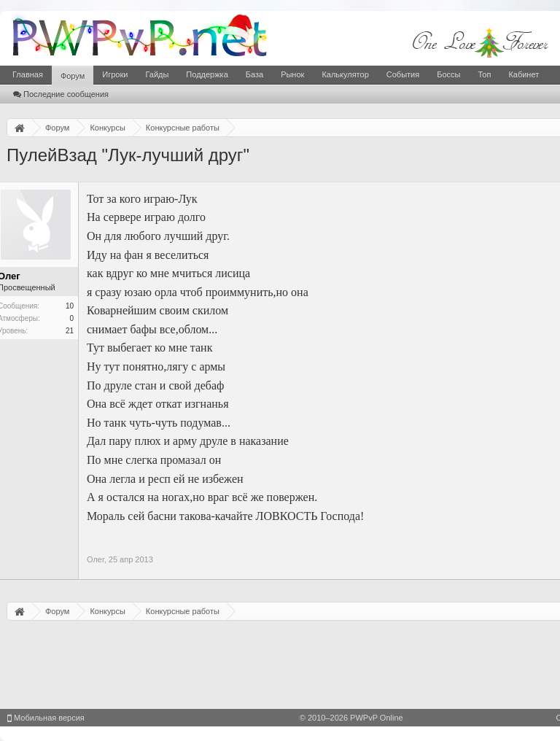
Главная (28, 74)
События (403, 74)
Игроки (115, 74)
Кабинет (524, 74)
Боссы (448, 74)
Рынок (292, 74)
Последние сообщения (61, 94)
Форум (73, 76)
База (254, 74)
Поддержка (207, 74)
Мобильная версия (46, 718)
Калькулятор (345, 74)
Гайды (157, 74)
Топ (484, 74)
